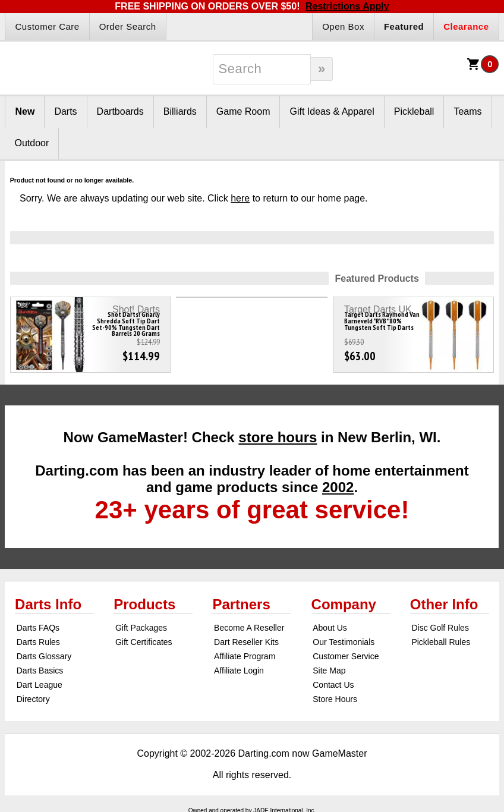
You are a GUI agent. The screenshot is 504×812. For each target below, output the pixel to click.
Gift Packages (141, 628)
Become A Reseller (249, 628)
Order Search (128, 26)
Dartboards (120, 111)
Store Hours (335, 699)
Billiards (180, 111)
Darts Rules (38, 642)
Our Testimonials (344, 642)
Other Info (444, 604)
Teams (467, 111)
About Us (330, 628)
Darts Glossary (44, 656)
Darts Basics (40, 671)
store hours (278, 437)
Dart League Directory (40, 692)
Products (144, 604)
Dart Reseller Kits (246, 642)
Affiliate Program (245, 656)
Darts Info (48, 604)
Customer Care (47, 26)
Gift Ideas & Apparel (332, 111)
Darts (65, 111)
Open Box (343, 26)
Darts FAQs (38, 628)
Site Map (329, 671)
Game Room (243, 111)
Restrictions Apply (347, 6)
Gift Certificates (144, 642)
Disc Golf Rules (440, 628)
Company (344, 604)
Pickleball (414, 111)
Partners (241, 604)
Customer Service (346, 656)
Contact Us (333, 685)
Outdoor (31, 143)
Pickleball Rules (441, 642)
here (240, 198)
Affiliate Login (239, 671)
